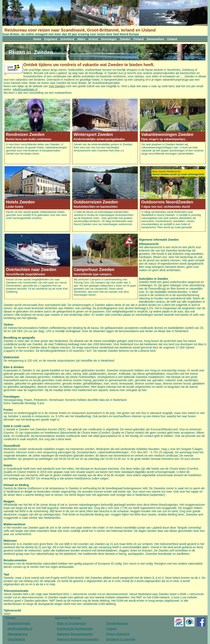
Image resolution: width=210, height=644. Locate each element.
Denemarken (155, 39)
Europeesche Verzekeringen (75, 629)
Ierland (93, 39)
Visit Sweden (57, 86)
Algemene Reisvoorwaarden (75, 634)
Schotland (67, 39)
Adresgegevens (18, 634)
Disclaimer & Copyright (121, 639)
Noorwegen (109, 39)
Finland (139, 39)
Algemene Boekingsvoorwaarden (78, 639)
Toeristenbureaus (117, 623)
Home (37, 39)
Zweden (125, 39)
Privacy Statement (118, 634)
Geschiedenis (16, 639)
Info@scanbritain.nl (25, 89)
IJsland (172, 39)
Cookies (111, 629)
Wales (81, 39)
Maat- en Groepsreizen (71, 623)
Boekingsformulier (19, 623)
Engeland (51, 39)
